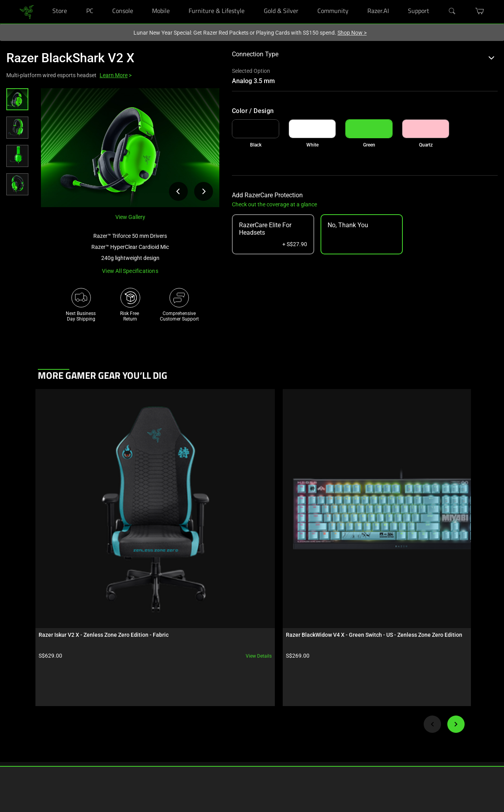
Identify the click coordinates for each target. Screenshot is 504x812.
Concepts (96, 714)
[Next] (456, 563)
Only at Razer (30, 762)
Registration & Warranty (182, 703)
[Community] (347, 0)
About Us (237, 691)
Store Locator (30, 714)
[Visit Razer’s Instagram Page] (303, 706)
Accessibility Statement (182, 762)
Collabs (94, 738)
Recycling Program (177, 750)
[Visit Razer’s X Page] (303, 732)
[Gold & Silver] (297, 0)
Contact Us (239, 738)
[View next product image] (204, 191)
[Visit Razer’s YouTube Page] (303, 745)
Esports (94, 726)
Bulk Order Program (37, 738)
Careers (235, 703)
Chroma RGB (100, 703)
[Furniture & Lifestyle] (243, 0)
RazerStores (28, 691)
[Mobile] (168, 0)
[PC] (92, 0)
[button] (17, 99)
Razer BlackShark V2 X (70, 58)
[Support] (427, 0)
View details (100, 495)
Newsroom (239, 714)
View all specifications (130, 271)
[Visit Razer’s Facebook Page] (303, 693)
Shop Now (352, 33)
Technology (98, 691)
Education (27, 750)
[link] (27, 11)
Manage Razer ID (175, 726)
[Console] (131, 0)
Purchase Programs (37, 726)
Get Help (166, 691)
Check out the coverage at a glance (274, 204)
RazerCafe (27, 703)
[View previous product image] (178, 191)
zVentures (238, 726)
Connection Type (363, 54)
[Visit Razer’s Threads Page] (303, 719)
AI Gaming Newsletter (250, 750)
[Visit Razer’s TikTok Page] (303, 758)
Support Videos (173, 738)
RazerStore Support (177, 714)
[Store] (65, 0)
